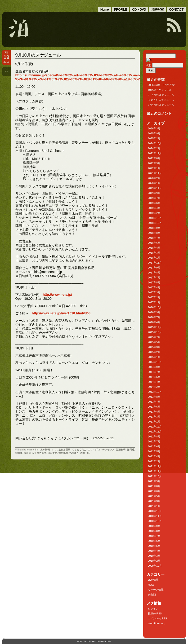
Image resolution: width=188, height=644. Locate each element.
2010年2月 (154, 561)
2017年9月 (154, 268)
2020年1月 (154, 183)
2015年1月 (154, 357)
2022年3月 (154, 163)
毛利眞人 (74, 453)
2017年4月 (154, 287)
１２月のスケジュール (161, 100)
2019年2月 (154, 213)
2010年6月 (154, 541)
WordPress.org (157, 623)
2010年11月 (155, 516)
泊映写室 (157, 9)
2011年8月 (154, 486)
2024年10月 (155, 143)
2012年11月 (155, 432)
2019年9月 (154, 193)
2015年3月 (154, 347)
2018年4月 (154, 248)
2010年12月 (155, 511)
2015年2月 (154, 352)
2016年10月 (155, 307)
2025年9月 (154, 133)
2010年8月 (154, 531)
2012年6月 (154, 446)
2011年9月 (154, 481)
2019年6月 (154, 203)
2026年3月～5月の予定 (161, 85)
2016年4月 (154, 322)
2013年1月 (154, 422)
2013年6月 (154, 407)
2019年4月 (154, 208)
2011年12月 (155, 466)
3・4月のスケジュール (161, 95)
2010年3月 (154, 556)
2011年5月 (154, 496)
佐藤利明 (121, 450)
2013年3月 (154, 417)
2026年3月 (154, 128)
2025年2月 (154, 138)
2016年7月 (154, 317)
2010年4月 (154, 551)
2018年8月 (154, 233)
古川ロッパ (30, 453)
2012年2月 (154, 461)
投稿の (155, 613)
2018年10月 (155, 223)
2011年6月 (154, 491)
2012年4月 (154, 456)
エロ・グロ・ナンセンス (101, 450)
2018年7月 (154, 238)
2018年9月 (154, 228)
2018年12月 (155, 218)
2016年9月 (154, 312)
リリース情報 (156, 590)
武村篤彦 (63, 453)
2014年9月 (154, 367)
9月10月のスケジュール (38, 55)
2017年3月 (154, 292)
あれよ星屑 (65, 450)
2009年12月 (155, 566)
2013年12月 (155, 392)
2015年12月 (155, 327)
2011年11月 (155, 471)
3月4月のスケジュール (161, 105)
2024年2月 (154, 148)
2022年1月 (154, 168)
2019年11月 (155, 188)
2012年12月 (155, 427)
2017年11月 (155, 263)
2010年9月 (154, 526)
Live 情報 (45, 450)
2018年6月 (154, 243)
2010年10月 (155, 521)
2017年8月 (154, 273)
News (151, 585)
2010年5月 (154, 546)
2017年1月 (154, 302)
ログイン (153, 609)
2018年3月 (154, 253)
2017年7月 (154, 278)
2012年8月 (154, 437)
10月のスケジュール (160, 90)
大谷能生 (42, 453)
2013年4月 (154, 412)
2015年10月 (155, 332)
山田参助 (52, 453)
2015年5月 (154, 342)
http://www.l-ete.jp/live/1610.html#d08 (61, 313)
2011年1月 (154, 506)
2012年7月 (154, 441)
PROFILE (121, 9)
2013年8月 (154, 397)
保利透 (131, 450)
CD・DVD (139, 9)
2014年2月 (154, 387)
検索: (149, 65)
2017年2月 (154, 297)
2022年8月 (154, 158)
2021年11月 (155, 173)
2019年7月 (154, 198)
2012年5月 (154, 451)
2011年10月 (155, 476)
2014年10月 (155, 362)
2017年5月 (154, 282)
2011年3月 (154, 501)
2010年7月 (154, 536)
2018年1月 (154, 258)
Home (105, 9)
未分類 (152, 595)
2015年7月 (154, 337)
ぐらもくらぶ (79, 450)
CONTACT (176, 9)
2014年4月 (154, 382)
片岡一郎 (85, 453)
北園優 (19, 453)
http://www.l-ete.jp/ (57, 295)
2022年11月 (155, 153)
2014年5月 (154, 377)
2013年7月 (154, 402)
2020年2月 (154, 178)
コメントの (158, 618)
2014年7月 (154, 372)
